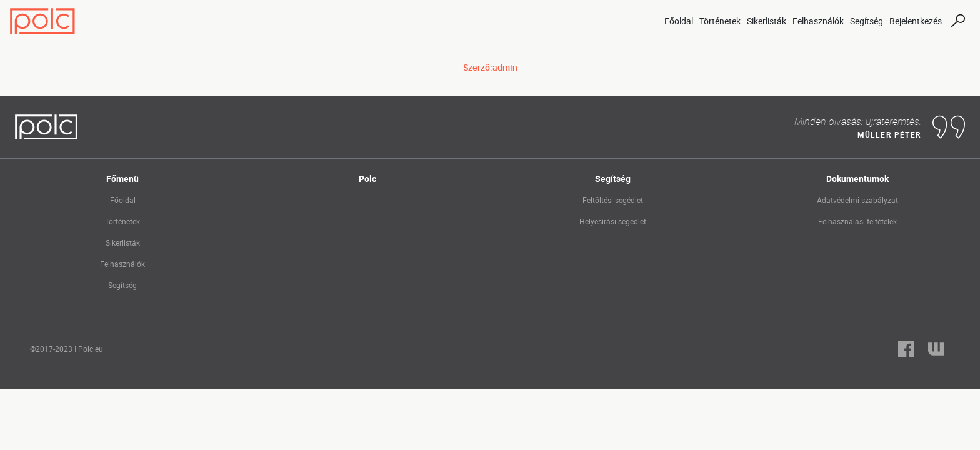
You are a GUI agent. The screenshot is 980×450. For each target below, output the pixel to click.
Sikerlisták (767, 21)
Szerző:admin (490, 67)
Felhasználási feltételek (857, 221)
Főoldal (679, 21)
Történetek (720, 21)
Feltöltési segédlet (613, 200)
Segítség (867, 21)
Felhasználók (818, 21)
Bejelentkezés (916, 21)
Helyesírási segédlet (613, 221)
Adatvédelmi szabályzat (857, 200)
